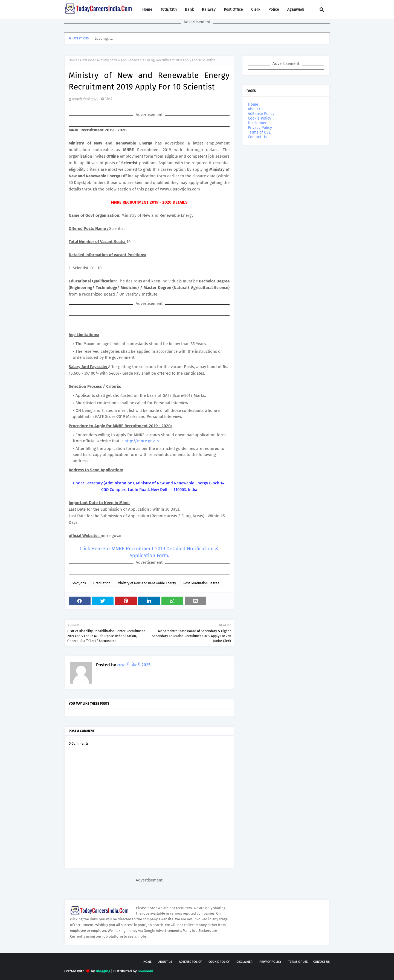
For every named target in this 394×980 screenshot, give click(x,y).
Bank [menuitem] (189, 9)
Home (73, 60)
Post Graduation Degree (201, 583)
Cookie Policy (260, 118)
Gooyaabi (145, 971)
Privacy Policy (260, 128)
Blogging (103, 971)
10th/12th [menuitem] (169, 9)
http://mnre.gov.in (142, 441)
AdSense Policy (261, 114)
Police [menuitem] (274, 9)
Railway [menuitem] (209, 9)
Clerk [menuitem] (256, 9)
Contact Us (257, 137)
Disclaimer (257, 123)
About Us (256, 109)
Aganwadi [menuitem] (296, 9)
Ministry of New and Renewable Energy (147, 583)
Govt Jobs (87, 60)
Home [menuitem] (147, 9)
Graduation (102, 583)
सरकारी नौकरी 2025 (85, 99)
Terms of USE (259, 132)
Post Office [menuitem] (233, 9)
